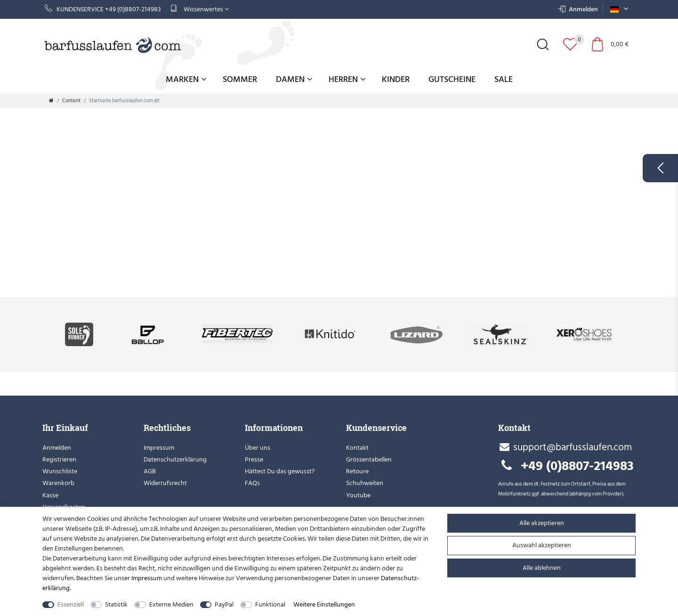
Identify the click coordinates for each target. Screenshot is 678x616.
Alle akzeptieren (542, 523)
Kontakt (357, 448)
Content (71, 101)
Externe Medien (171, 604)
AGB (150, 471)
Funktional (270, 604)
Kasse (50, 495)
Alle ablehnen (542, 568)
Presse (254, 459)
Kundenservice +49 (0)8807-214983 (103, 9)
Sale (504, 79)
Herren (347, 79)
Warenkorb (58, 483)
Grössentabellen (369, 459)
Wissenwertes (200, 9)
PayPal (224, 604)
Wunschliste (60, 471)
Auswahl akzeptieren (542, 545)
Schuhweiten (365, 483)
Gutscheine (452, 79)
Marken (186, 79)
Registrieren (59, 459)
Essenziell (71, 604)
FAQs (252, 483)
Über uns (258, 448)
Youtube (358, 495)
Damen (294, 79)
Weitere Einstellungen (324, 604)
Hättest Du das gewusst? (280, 471)
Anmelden (57, 448)
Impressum (159, 448)
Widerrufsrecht (165, 483)
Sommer (240, 79)
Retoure (357, 471)
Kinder (396, 79)
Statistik (116, 604)
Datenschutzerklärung (175, 459)
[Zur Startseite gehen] (51, 101)
